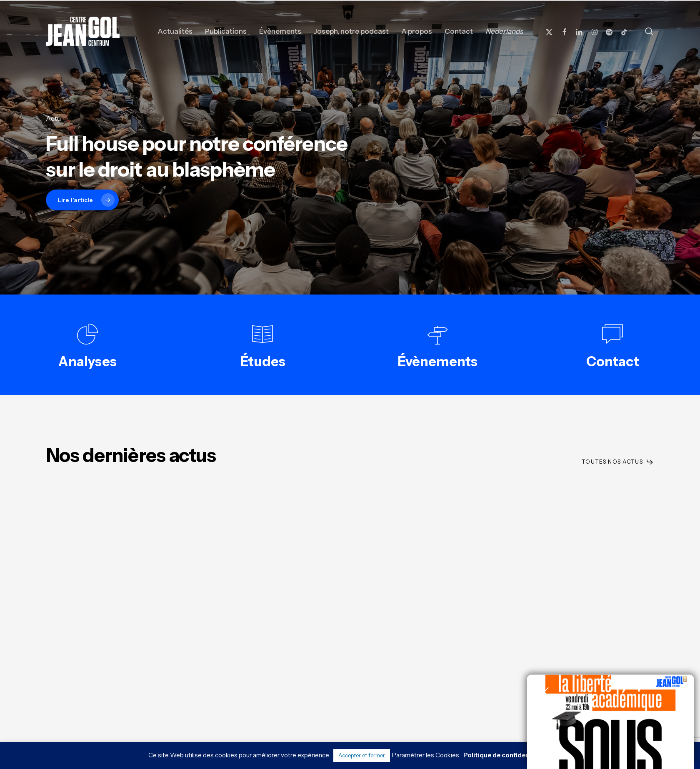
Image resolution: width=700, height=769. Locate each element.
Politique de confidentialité (505, 755)
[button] (618, 462)
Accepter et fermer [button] (362, 755)
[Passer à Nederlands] (504, 31)
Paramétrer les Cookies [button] (426, 755)
